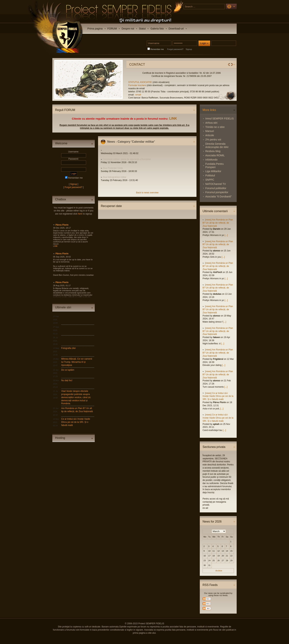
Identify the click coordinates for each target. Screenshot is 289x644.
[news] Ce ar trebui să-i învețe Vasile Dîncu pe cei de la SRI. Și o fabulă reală (218, 396)
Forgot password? (175, 49)
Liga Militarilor (213, 171)
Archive (219, 571)
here (80, 214)
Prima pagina (95, 29)
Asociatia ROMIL (215, 155)
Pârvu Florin (62, 225)
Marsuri (210, 131)
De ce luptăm (68, 370)
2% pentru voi (213, 140)
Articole (210, 135)
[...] (226, 235)
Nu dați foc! (67, 380)
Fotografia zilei (68, 348)
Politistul (210, 175)
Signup (189, 49)
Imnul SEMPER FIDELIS (220, 119)
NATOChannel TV (216, 184)
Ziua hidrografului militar (114, 177)
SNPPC (210, 180)
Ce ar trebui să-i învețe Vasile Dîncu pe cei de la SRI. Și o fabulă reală (76, 422)
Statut (142, 29)
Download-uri (176, 29)
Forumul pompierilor (217, 192)
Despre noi (128, 29)
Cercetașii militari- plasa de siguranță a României (127, 159)
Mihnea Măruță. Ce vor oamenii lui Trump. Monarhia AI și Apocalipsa (77, 362)
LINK (173, 119)
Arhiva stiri (211, 123)
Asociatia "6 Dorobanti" (219, 196)
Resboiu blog (213, 151)
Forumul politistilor (216, 188)
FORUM (112, 29)
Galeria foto (157, 29)
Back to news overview (147, 193)
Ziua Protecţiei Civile (113, 168)
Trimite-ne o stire (215, 127)
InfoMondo (211, 160)
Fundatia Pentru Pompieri (215, 166)
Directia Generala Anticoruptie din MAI (217, 145)
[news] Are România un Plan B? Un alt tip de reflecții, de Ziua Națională (218, 223)
